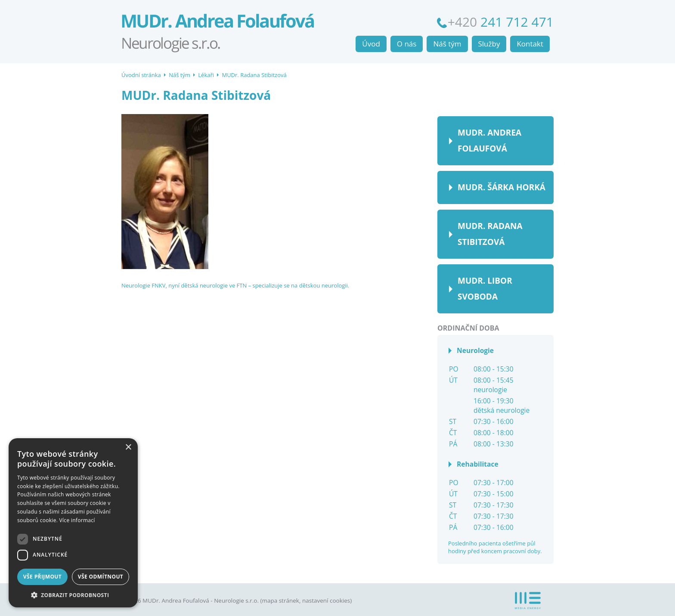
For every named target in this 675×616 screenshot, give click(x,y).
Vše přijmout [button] (42, 577)
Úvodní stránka (229, 28)
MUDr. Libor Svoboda (485, 289)
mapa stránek (280, 601)
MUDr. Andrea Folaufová (489, 141)
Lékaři (206, 75)
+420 (501, 22)
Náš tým (180, 75)
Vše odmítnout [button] (101, 577)
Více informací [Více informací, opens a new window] (77, 520)
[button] (73, 595)
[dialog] (73, 523)
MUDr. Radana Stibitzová (254, 75)
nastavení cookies (326, 601)
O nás (407, 44)
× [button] (128, 447)
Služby (489, 44)
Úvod (371, 44)
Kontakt (530, 44)
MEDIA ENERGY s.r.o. (528, 601)
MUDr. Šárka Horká (502, 187)
